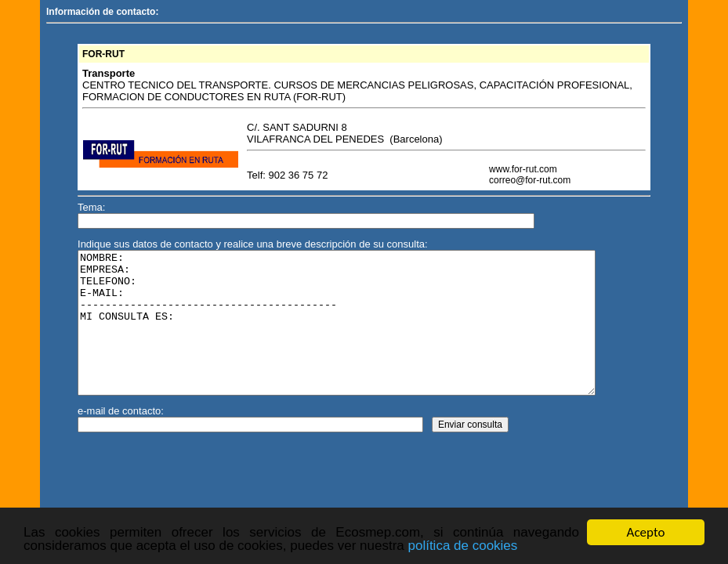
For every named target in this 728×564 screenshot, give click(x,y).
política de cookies (462, 546)
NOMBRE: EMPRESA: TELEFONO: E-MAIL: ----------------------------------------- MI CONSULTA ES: (364, 337)
